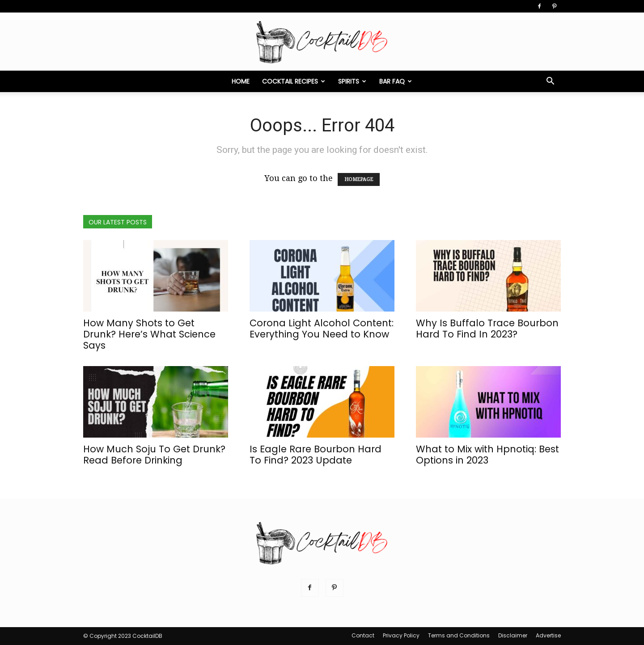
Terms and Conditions (459, 635)
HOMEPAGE (359, 179)
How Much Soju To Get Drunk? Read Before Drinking (154, 455)
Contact (363, 635)
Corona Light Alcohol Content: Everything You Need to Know (322, 329)
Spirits (352, 81)
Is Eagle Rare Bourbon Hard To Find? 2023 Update (316, 455)
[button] (550, 81)
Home (241, 81)
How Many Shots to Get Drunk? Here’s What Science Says (149, 334)
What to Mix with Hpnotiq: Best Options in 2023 (487, 455)
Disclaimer (513, 635)
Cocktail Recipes (294, 81)
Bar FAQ (396, 81)
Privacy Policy (401, 635)
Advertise (548, 635)
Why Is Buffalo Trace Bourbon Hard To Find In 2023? (487, 329)
